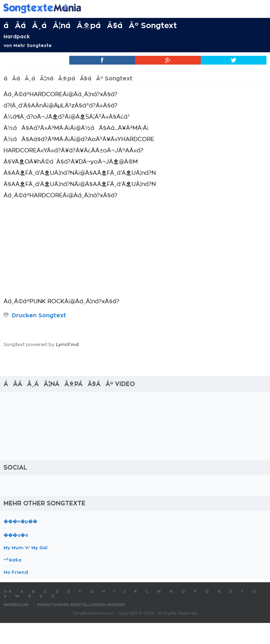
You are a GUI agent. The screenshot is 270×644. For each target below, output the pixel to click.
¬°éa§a (12, 560)
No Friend (16, 572)
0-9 (8, 592)
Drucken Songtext (39, 316)
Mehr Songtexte (33, 46)
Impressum (16, 605)
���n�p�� (20, 521)
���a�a (16, 535)
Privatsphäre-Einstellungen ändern (81, 605)
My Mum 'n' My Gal (25, 548)
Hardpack (17, 36)
